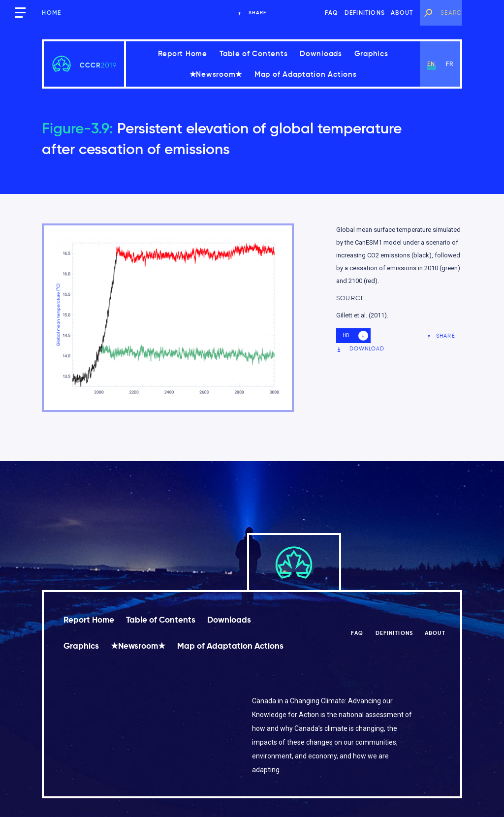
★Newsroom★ (216, 74)
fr (450, 64)
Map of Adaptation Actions (306, 74)
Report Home (183, 53)
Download (361, 349)
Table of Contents (254, 53)
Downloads (321, 53)
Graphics (371, 53)
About (402, 13)
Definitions (365, 13)
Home (51, 13)
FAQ (332, 13)
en (431, 64)
